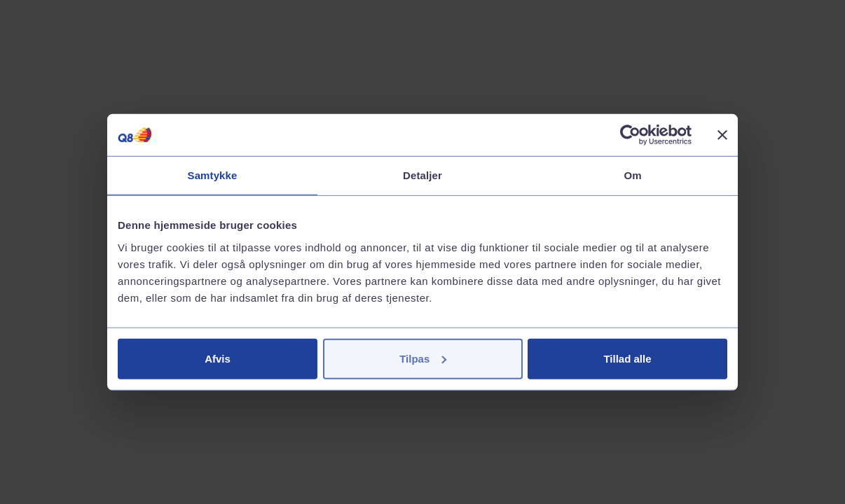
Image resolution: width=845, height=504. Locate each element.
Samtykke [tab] (213, 175)
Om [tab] (632, 175)
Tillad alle (627, 358)
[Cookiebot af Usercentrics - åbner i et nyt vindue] (630, 135)
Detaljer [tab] (422, 175)
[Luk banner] (722, 135)
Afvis (218, 358)
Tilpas (423, 358)
